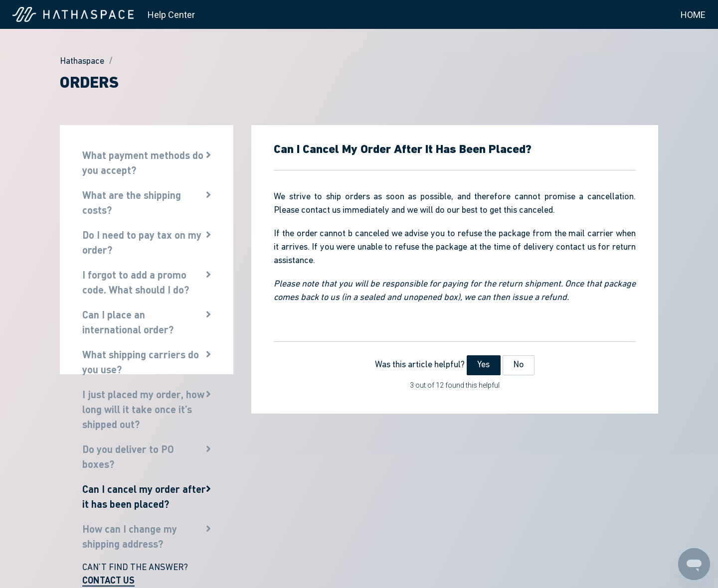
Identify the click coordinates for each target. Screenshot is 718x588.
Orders (89, 84)
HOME (693, 15)
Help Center (171, 15)
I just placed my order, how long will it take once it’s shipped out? (143, 409)
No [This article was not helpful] (519, 365)
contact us (321, 211)
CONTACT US (108, 580)
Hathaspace (82, 62)
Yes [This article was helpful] (483, 365)
